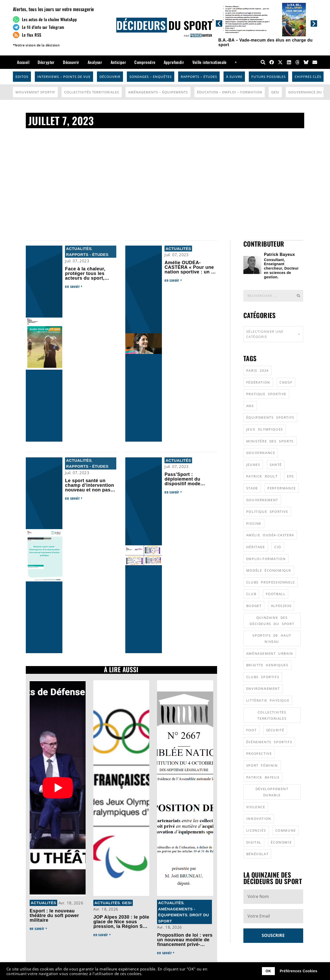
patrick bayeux (263, 777)
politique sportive (267, 511)
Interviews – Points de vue (64, 77)
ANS (250, 406)
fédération (258, 382)
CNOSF (286, 382)
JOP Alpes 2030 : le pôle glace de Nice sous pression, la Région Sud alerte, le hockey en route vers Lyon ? (121, 926)
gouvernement (262, 500)
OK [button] (268, 971)
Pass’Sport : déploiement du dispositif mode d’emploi (182, 481)
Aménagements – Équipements (158, 92)
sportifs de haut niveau (272, 638)
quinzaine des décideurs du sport (272, 620)
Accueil (23, 62)
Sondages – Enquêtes (151, 77)
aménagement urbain (270, 653)
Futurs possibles (269, 77)
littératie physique (268, 700)
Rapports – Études (199, 77)
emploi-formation (266, 558)
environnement (263, 688)
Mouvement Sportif (35, 92)
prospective (259, 753)
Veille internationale (209, 62)
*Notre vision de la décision (36, 45)
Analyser (95, 62)
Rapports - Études (87, 254)
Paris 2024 (257, 370)
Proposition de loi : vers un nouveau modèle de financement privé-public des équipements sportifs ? (185, 944)
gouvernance (261, 452)
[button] (219, 23)
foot (251, 730)
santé (276, 464)
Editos (22, 77)
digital (254, 842)
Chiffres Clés (308, 77)
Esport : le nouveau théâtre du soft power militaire (54, 916)
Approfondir (174, 62)
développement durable (272, 792)
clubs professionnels (271, 582)
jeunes (253, 464)
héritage (256, 547)
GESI (275, 92)
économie (281, 842)
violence (256, 807)
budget (254, 605)
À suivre (234, 77)
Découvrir (71, 62)
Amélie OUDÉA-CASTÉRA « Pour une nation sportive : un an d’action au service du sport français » (191, 272)
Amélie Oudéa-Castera (270, 535)
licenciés (256, 830)
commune (286, 830)
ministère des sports (270, 441)
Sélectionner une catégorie (273, 334)
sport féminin (262, 765)
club (251, 594)
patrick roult (262, 476)
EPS (290, 476)
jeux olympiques (265, 429)
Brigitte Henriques (267, 665)
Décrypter (46, 62)
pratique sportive (266, 394)
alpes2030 (281, 605)
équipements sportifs (270, 417)
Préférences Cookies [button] (299, 971)
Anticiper (118, 62)
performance (282, 488)
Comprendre (145, 62)
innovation (259, 818)
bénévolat (257, 854)
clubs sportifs (263, 677)
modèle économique (269, 570)
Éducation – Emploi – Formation (230, 92)
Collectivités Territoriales (92, 92)
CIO (278, 547)
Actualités (79, 249)
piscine (254, 523)
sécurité (275, 730)
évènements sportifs (269, 742)
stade (252, 488)
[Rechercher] (299, 295)
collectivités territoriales (272, 715)
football (276, 594)
